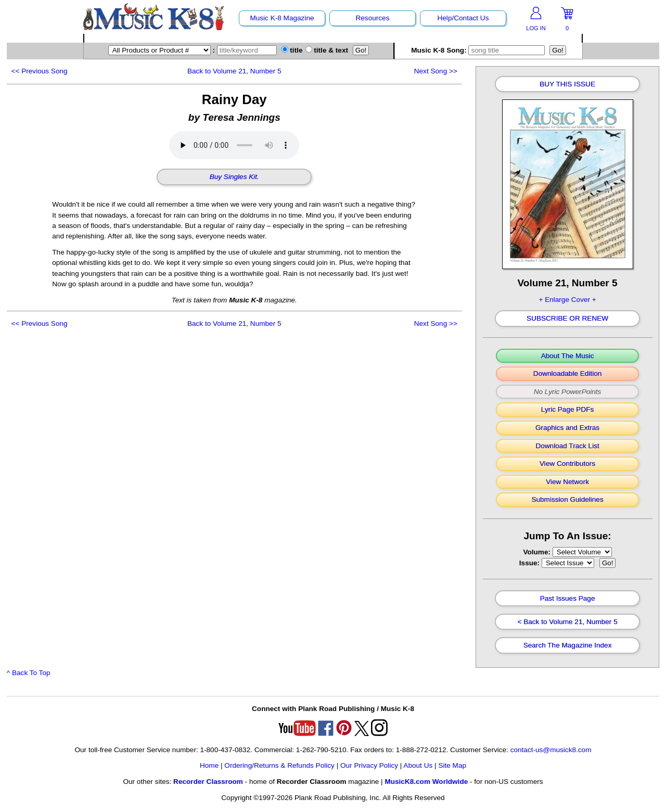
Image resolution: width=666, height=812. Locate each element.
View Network (567, 482)
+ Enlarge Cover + (567, 300)
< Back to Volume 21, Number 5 (567, 622)
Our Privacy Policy (369, 765)
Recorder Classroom (208, 782)
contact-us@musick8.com (551, 750)
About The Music (568, 356)
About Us (418, 765)
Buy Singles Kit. (234, 177)
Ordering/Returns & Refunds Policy (279, 765)
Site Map (452, 765)
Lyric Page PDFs (567, 410)
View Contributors (567, 464)
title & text (327, 50)
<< (40, 71)
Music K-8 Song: (479, 50)
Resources (372, 18)
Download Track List (567, 446)
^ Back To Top (29, 673)
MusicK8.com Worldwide (426, 782)
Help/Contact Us (463, 18)
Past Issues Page (568, 599)
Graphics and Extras (567, 428)
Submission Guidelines (567, 500)
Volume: (537, 552)
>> (436, 71)
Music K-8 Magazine (282, 18)
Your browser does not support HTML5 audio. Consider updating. (234, 145)
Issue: (530, 563)
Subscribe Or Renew (567, 319)
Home (209, 765)
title (292, 50)
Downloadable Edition (568, 374)
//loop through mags (582, 552)
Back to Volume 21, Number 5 (234, 71)
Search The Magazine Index (568, 645)
